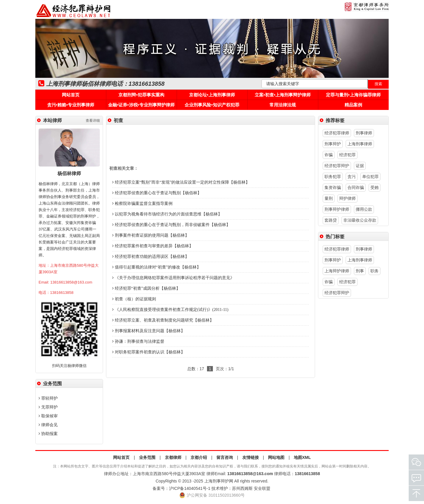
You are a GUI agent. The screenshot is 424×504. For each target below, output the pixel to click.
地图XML (302, 457)
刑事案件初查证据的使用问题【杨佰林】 (151, 235)
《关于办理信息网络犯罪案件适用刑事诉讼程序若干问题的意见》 (173, 278)
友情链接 (251, 457)
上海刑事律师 (360, 144)
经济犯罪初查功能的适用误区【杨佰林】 (151, 257)
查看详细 (93, 121)
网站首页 (71, 95)
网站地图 (276, 457)
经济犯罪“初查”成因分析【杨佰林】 (146, 288)
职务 (375, 271)
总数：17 (196, 369)
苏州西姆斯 (242, 488)
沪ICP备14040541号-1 (190, 488)
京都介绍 (199, 457)
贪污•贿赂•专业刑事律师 (71, 105)
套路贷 (331, 220)
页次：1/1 (225, 369)
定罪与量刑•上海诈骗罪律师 (353, 95)
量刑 (329, 198)
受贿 (375, 187)
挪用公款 (364, 209)
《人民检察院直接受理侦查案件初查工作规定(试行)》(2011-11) (170, 310)
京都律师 (173, 457)
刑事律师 (364, 133)
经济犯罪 (347, 155)
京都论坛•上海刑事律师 (212, 95)
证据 (360, 166)
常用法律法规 (283, 105)
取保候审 (48, 416)
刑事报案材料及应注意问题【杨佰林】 (149, 331)
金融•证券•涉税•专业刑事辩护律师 (141, 105)
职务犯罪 (333, 177)
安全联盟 (262, 488)
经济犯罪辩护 (337, 166)
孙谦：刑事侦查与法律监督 (138, 341)
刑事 (360, 271)
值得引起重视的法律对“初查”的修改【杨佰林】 (156, 267)
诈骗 (329, 155)
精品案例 (353, 105)
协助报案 (48, 434)
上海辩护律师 (337, 271)
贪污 (352, 177)
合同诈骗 (356, 187)
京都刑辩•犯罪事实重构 (141, 95)
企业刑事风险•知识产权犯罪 (212, 105)
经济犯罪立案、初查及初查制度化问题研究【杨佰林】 (163, 320)
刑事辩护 (333, 144)
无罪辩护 (48, 407)
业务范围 (147, 457)
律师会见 (48, 425)
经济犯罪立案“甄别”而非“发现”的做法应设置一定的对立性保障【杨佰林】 (181, 182)
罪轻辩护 (48, 398)
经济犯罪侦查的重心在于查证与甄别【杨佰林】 (157, 193)
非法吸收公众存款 (360, 220)
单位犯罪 (370, 177)
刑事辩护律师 (337, 209)
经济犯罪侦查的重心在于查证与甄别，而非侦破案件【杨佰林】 (171, 225)
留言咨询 (225, 457)
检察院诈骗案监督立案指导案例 (142, 204)
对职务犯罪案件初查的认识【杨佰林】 (149, 352)
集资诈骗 (333, 187)
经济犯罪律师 (337, 133)
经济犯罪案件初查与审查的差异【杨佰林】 (153, 246)
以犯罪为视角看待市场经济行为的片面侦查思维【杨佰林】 (167, 214)
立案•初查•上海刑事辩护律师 (283, 95)
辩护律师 (347, 198)
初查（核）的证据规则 (134, 299)
